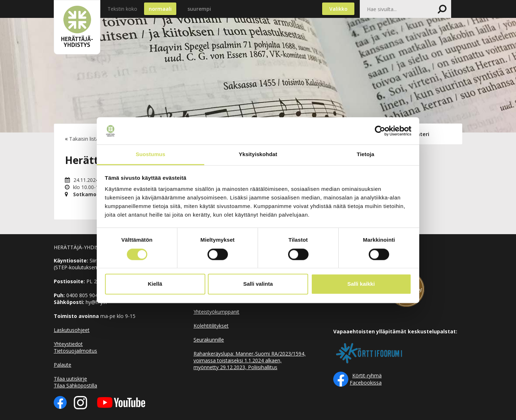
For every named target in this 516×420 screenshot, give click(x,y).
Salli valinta (258, 284)
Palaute (63, 365)
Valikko (338, 9)
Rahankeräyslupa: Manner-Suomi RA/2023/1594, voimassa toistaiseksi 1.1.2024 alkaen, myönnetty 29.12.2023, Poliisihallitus (250, 360)
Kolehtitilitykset (211, 326)
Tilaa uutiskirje (70, 379)
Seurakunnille (209, 340)
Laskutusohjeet (72, 330)
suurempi (199, 9)
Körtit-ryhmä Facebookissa (366, 379)
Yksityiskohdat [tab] (258, 155)
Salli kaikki (361, 284)
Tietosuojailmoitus (75, 351)
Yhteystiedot (68, 344)
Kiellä (155, 284)
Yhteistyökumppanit (216, 312)
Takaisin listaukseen (92, 139)
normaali (160, 9)
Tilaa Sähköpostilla (75, 385)
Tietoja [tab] (366, 155)
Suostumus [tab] (151, 155)
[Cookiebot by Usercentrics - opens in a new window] (380, 131)
